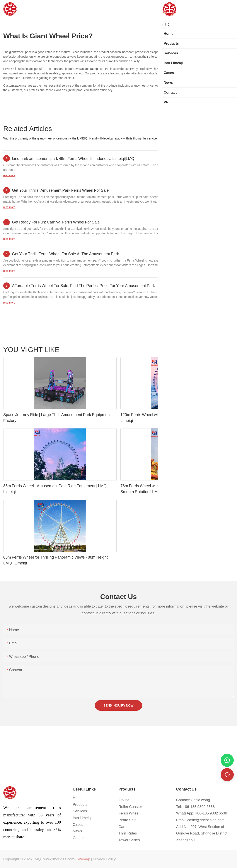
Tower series (206, 349)
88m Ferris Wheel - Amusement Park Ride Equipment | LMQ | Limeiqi (56, 489)
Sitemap (83, 859)
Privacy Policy (104, 859)
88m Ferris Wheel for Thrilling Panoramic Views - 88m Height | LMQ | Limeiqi (56, 560)
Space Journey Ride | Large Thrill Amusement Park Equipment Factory (57, 418)
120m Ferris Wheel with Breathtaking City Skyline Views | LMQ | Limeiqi (175, 418)
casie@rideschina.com (206, 820)
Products (226, 349)
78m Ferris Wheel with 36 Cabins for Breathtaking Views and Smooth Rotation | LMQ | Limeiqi (172, 489)
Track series (185, 349)
